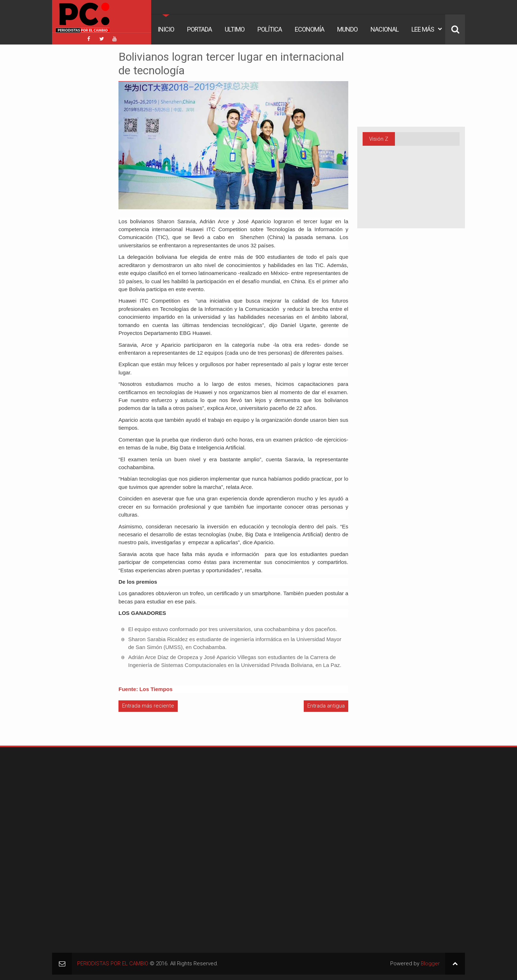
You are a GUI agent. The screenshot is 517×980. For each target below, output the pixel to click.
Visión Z (379, 139)
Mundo (347, 29)
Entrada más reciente (148, 706)
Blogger (430, 963)
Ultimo (235, 29)
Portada (199, 29)
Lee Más (423, 29)
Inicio (166, 29)
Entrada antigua (326, 706)
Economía (309, 29)
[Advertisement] (74, 158)
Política (270, 29)
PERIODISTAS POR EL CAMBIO (113, 963)
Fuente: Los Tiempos (146, 689)
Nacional (385, 29)
